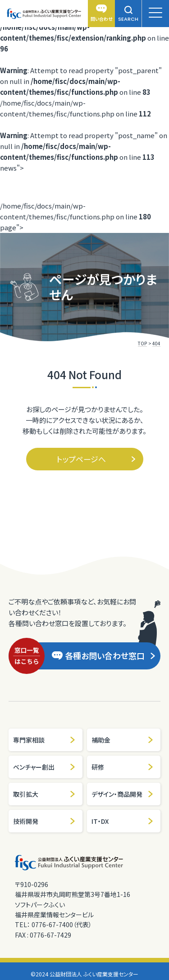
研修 (123, 767)
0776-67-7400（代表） (62, 924)
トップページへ (96, 459)
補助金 (123, 740)
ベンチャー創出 (44, 767)
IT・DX (123, 821)
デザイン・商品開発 (123, 794)
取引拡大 (44, 794)
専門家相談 (44, 740)
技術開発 (44, 821)
